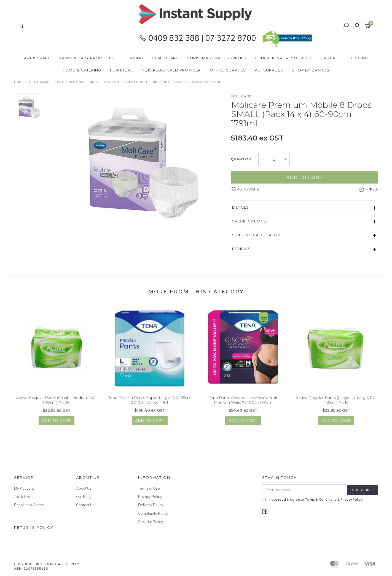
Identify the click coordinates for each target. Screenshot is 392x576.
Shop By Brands (311, 70)
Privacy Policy (150, 497)
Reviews (241, 249)
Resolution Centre (29, 505)
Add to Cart (305, 177)
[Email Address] (305, 490)
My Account (24, 488)
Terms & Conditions (321, 499)
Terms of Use (149, 488)
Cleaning (133, 58)
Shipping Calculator (256, 235)
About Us (84, 488)
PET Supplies (269, 70)
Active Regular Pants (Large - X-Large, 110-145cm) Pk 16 (336, 404)
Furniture (121, 70)
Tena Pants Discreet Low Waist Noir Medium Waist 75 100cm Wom (243, 404)
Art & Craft (37, 58)
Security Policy (151, 522)
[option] (136, 162)
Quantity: (241, 160)
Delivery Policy (151, 505)
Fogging (358, 58)
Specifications (249, 221)
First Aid (330, 58)
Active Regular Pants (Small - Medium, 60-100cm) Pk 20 (56, 404)
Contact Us (85, 505)
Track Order (24, 497)
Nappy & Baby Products (86, 58)
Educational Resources (283, 58)
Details (241, 207)
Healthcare (165, 58)
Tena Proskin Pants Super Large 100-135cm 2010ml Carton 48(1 (150, 404)
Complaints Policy (153, 513)
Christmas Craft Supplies (217, 58)
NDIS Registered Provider (171, 70)
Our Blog (83, 497)
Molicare (241, 96)
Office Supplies (228, 70)
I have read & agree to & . (312, 499)
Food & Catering (82, 70)
